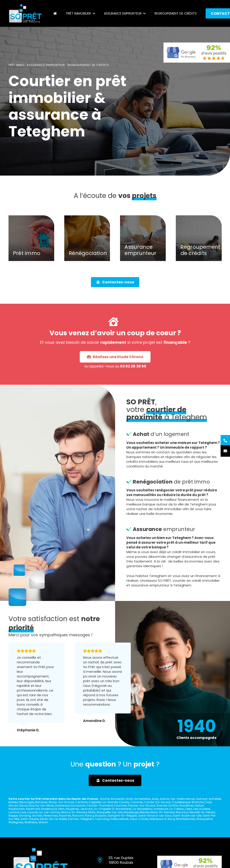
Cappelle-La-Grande (103, 802)
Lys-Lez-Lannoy (49, 812)
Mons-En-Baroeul (163, 812)
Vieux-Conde (139, 819)
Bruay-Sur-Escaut (61, 802)
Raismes (65, 816)
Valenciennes (119, 819)
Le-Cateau (177, 809)
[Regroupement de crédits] (199, 248)
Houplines (72, 809)
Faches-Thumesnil (100, 805)
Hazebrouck (49, 809)
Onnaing (25, 816)
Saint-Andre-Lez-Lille (187, 816)
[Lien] (25, 13)
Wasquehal (204, 819)
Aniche (105, 799)
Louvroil (32, 812)
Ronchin (78, 816)
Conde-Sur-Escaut (157, 802)
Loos (23, 812)
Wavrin (43, 822)
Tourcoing (102, 819)
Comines (137, 802)
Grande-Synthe (167, 805)
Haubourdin (17, 809)
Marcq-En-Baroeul (74, 812)
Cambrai (81, 802)
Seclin (44, 819)
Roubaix (101, 816)
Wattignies (16, 822)
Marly (92, 812)
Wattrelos (31, 822)
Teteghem (87, 819)
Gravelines (186, 805)
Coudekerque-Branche (188, 802)
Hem (61, 809)
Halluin (199, 805)
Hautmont (33, 809)
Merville (144, 812)
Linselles (205, 809)
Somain (73, 819)
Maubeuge (131, 812)
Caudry (124, 802)
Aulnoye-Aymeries (209, 799)
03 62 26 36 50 (119, 349)
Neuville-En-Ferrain (202, 812)
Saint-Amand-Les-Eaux (155, 816)
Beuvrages (27, 802)
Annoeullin (118, 799)
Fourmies (120, 805)
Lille (196, 809)
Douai (23, 805)
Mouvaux (182, 812)
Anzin (130, 799)
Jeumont (86, 809)
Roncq (89, 816)
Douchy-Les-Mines (41, 805)
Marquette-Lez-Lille (110, 812)
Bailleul (13, 802)
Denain (13, 805)
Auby (155, 799)
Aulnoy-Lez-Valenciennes (177, 799)
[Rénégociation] (87, 248)
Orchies (37, 816)
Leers (189, 809)
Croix (208, 802)
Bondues (42, 802)
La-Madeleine (142, 809)
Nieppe (13, 816)
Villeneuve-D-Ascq (162, 819)
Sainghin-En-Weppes (122, 816)
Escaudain (78, 805)
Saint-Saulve (29, 819)
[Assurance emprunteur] (143, 248)
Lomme (14, 812)
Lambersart (161, 809)
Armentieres (143, 799)
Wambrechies (186, 819)
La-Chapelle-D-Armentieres (113, 809)
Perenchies (51, 816)
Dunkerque (63, 805)
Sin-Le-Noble (58, 819)
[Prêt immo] (31, 248)
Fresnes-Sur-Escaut (142, 805)
